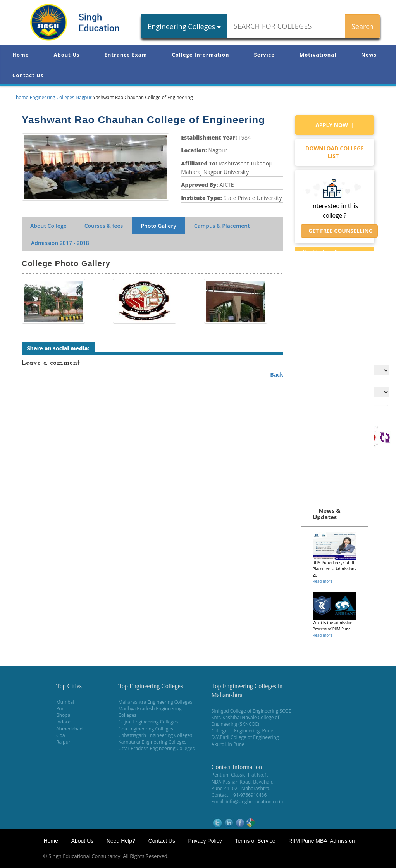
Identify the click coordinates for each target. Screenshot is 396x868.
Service (264, 55)
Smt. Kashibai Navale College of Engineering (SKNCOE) (245, 721)
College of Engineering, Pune (242, 731)
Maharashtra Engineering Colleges (155, 702)
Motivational (318, 55)
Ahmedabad (69, 729)
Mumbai (65, 702)
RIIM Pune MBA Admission (321, 841)
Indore (63, 722)
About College (48, 226)
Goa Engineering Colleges (146, 729)
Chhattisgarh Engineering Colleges (155, 735)
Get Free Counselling (339, 231)
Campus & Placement (222, 226)
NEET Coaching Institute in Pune (300, 856)
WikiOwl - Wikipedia (365, 856)
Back (277, 375)
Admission (60, 243)
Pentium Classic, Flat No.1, (240, 775)
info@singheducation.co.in (255, 802)
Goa (61, 735)
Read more (323, 581)
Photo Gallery (158, 226)
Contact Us (28, 75)
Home (21, 55)
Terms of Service (255, 841)
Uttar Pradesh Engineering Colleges (156, 748)
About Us (66, 55)
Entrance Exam (126, 55)
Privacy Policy (205, 841)
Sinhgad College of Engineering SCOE (251, 711)
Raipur (63, 742)
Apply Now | (335, 125)
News (369, 55)
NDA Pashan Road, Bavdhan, (243, 782)
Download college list (335, 152)
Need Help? (122, 841)
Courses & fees (104, 226)
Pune (62, 709)
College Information (201, 55)
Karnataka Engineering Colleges (152, 742)
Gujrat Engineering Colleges (148, 722)
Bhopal (64, 715)
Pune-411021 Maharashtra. (241, 788)
